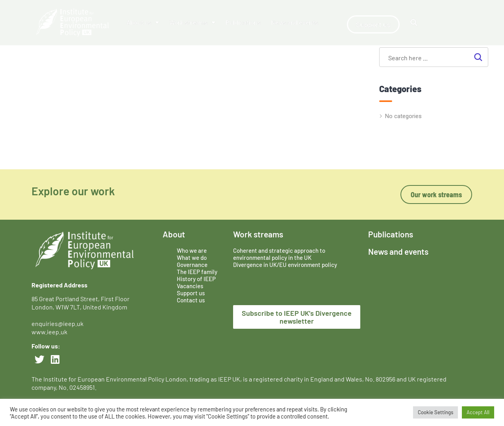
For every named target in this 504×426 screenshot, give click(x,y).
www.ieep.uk (49, 332)
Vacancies (190, 286)
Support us (191, 293)
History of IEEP (196, 279)
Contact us (191, 300)
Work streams (192, 22)
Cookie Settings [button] (435, 412)
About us (143, 22)
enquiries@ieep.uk (59, 323)
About (174, 234)
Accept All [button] (478, 412)
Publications (243, 22)
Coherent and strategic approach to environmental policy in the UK (279, 254)
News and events (295, 22)
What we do (192, 257)
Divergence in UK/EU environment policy (285, 265)
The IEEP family (197, 272)
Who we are (192, 250)
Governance (192, 265)
